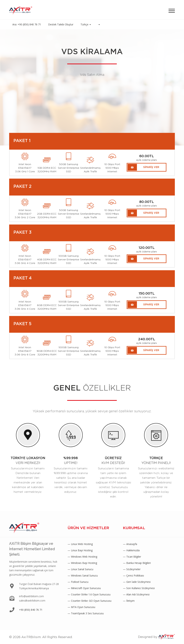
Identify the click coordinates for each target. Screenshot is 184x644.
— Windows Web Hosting (82, 557)
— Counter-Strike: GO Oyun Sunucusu (89, 601)
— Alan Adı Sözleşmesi (136, 594)
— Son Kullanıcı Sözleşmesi (139, 588)
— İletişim (129, 601)
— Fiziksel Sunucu (78, 582)
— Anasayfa (130, 544)
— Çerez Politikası (133, 575)
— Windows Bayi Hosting (82, 563)
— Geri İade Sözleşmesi (137, 582)
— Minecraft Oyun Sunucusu (84, 588)
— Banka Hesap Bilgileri (137, 563)
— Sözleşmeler (132, 569)
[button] (99, 24)
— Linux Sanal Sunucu (80, 569)
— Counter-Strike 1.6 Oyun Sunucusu (89, 594)
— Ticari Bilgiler (132, 557)
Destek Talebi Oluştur (61, 24)
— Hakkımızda (131, 550)
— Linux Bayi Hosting (80, 550)
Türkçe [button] (86, 24)
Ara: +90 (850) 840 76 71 (27, 24)
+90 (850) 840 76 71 (31, 610)
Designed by (156, 637)
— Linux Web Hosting (80, 544)
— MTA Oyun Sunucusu (81, 607)
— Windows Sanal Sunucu (83, 575)
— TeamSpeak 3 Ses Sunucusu (86, 613)
